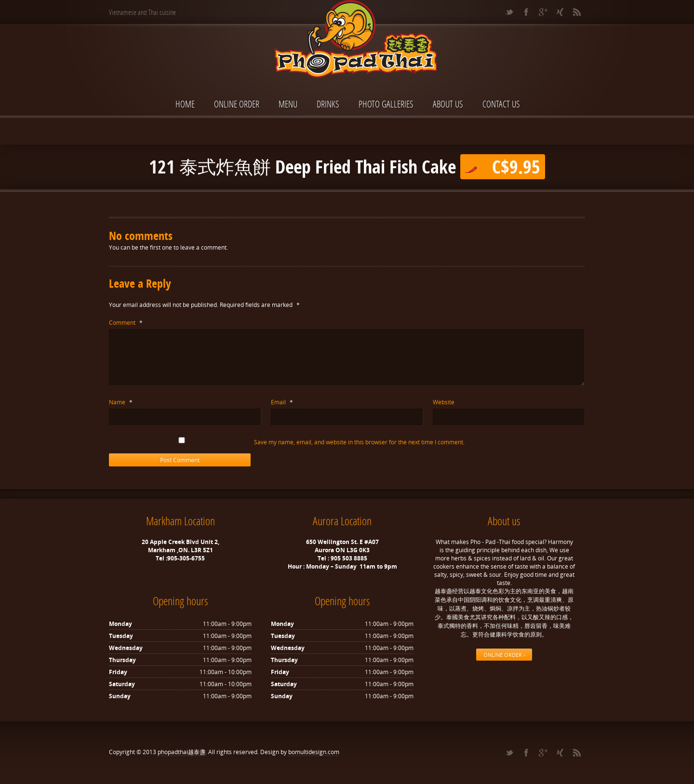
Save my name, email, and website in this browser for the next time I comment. (359, 442)
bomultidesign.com (314, 752)
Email (282, 402)
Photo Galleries (386, 104)
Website (444, 402)
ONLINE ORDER (237, 104)
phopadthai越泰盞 (181, 752)
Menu (288, 104)
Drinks (328, 104)
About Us (448, 104)
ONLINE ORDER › (504, 655)
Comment (126, 323)
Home (185, 104)
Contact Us (501, 104)
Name (121, 402)
